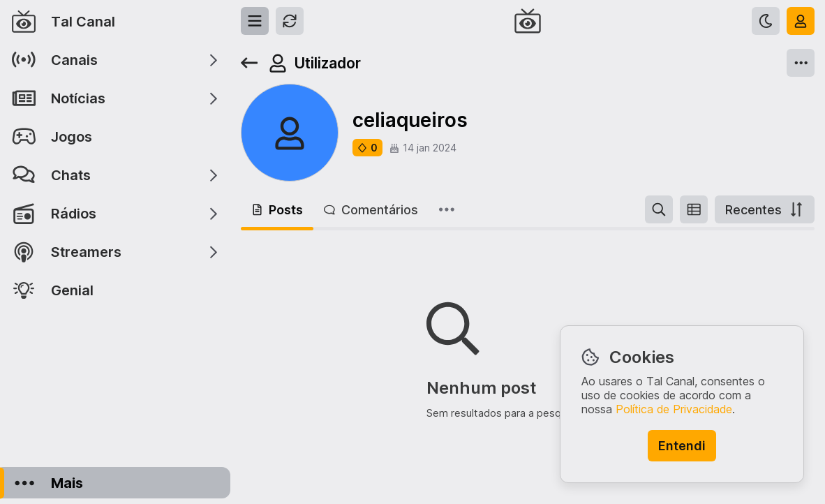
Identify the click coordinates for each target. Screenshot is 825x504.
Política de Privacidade (674, 409)
